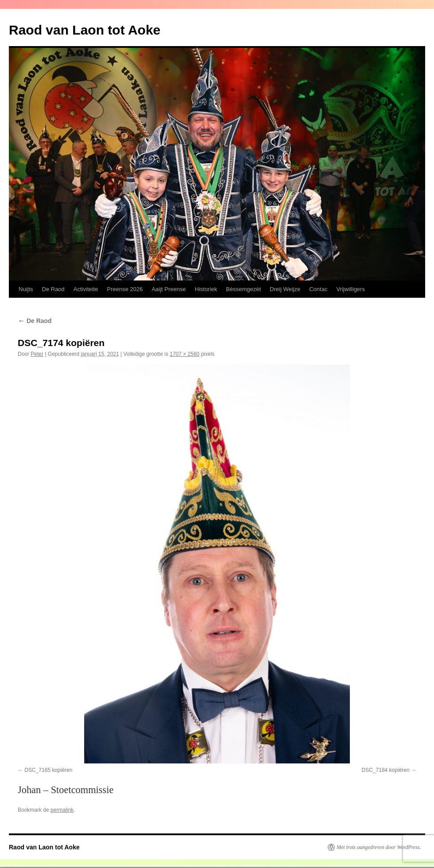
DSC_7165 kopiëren (48, 770)
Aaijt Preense (169, 289)
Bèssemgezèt (243, 289)
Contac (318, 289)
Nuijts (26, 289)
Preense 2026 (125, 289)
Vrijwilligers (351, 289)
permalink (62, 810)
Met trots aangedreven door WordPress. (379, 847)
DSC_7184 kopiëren (386, 770)
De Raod (53, 289)
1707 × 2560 (184, 354)
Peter (37, 354)
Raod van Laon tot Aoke (85, 30)
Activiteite (86, 289)
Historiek (206, 289)
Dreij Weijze (285, 289)
